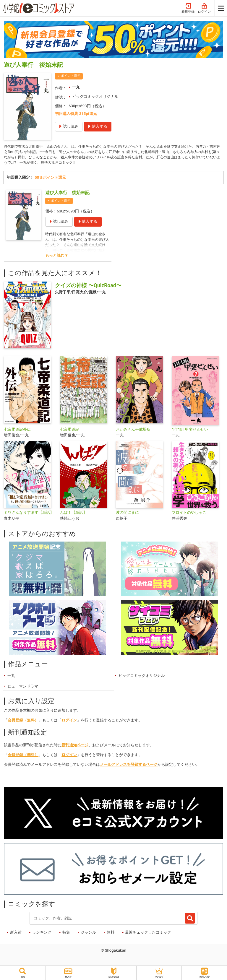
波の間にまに (127, 515)
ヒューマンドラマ (23, 688)
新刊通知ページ (75, 747)
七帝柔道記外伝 (17, 431)
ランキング (42, 934)
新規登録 (188, 8)
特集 (66, 934)
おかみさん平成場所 (133, 431)
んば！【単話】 (73, 515)
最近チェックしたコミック (148, 934)
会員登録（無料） (23, 722)
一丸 (76, 87)
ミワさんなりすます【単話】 (29, 515)
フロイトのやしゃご (189, 515)
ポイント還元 (71, 76)
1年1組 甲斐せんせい (190, 431)
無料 (111, 934)
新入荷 (16, 934)
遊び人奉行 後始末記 (67, 194)
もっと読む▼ (57, 257)
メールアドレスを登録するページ (129, 767)
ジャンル (88, 934)
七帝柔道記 (70, 431)
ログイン (204, 8)
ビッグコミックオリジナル (95, 96)
